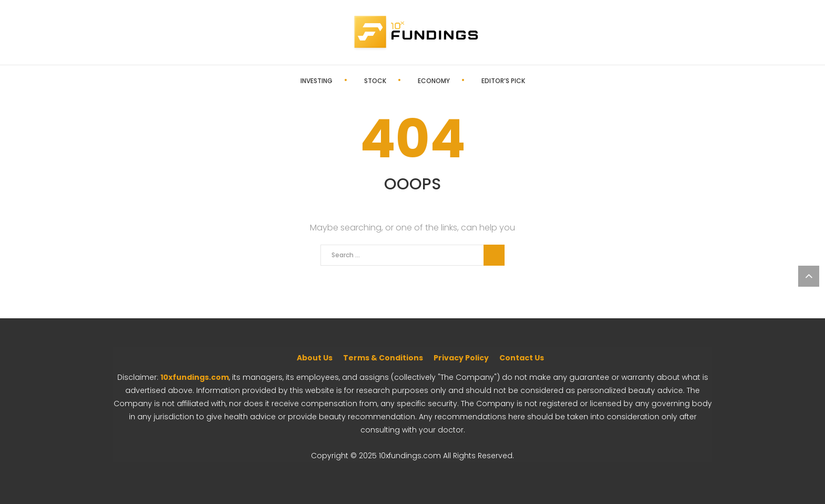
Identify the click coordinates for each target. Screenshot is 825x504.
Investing (316, 81)
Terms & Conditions (383, 358)
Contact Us (522, 358)
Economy (434, 81)
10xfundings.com (195, 377)
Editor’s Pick (503, 81)
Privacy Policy (461, 358)
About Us (315, 358)
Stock (375, 81)
